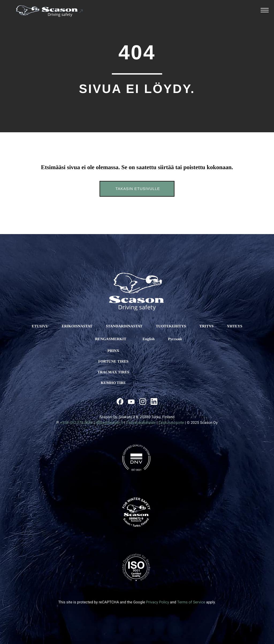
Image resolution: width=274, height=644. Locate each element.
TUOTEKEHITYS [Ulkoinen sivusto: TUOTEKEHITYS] (171, 326)
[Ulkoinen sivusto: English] (149, 339)
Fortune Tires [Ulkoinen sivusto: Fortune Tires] (113, 362)
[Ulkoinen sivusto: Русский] (175, 339)
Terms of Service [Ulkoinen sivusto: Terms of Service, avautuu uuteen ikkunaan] (191, 602)
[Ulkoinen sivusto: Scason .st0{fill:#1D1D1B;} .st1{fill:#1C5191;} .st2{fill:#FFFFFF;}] (50, 11)
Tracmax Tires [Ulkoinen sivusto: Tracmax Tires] (113, 372)
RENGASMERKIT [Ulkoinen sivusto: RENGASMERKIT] (111, 339)
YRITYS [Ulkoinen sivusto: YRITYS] (206, 326)
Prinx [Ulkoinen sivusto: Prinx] (113, 351)
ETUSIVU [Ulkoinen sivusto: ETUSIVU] (40, 326)
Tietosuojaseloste (141, 423)
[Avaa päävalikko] (265, 11)
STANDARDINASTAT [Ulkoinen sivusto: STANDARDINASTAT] (124, 326)
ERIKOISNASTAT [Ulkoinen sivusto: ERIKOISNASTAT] (77, 326)
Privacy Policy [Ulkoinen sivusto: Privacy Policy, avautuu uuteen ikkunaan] (158, 602)
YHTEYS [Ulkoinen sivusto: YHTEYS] (235, 326)
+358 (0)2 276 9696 (76, 423)
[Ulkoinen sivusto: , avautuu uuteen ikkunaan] (120, 401)
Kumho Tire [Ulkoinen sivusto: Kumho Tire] (113, 383)
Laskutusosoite (171, 423)
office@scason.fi (109, 423)
